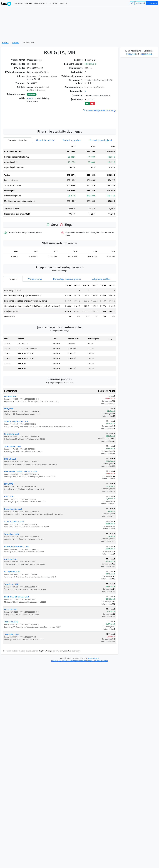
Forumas (18, 3)
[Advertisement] (60, 149)
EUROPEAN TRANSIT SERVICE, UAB (21, 502)
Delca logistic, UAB (13, 539)
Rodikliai (53, 3)
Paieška (63, 3)
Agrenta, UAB (11, 589)
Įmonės (28, 3)
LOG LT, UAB (10, 489)
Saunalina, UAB (11, 564)
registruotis (146, 54)
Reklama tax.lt (93, 689)
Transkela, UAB (11, 614)
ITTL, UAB (9, 439)
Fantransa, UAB (12, 464)
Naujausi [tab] (13, 309)
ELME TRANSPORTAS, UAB (17, 627)
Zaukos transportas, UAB (16, 452)
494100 (31, 98)
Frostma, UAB (11, 427)
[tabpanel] (60, 212)
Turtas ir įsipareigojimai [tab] (101, 170)
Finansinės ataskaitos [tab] (18, 170)
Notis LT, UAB (11, 640)
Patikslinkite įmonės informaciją (99, 110)
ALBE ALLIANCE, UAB (14, 552)
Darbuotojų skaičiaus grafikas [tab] (67, 309)
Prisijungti (141, 3)
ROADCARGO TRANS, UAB (16, 577)
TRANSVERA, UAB (12, 477)
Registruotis (152, 3)
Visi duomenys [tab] (35, 309)
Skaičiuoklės (40, 3)
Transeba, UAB (11, 652)
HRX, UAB (9, 514)
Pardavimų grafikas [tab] (72, 170)
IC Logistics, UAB (12, 602)
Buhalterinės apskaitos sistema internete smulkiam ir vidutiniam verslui (79, 691)
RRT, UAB (9, 527)
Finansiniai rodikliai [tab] (45, 170)
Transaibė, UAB (11, 665)
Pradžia (5, 42)
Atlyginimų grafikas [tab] (101, 309)
